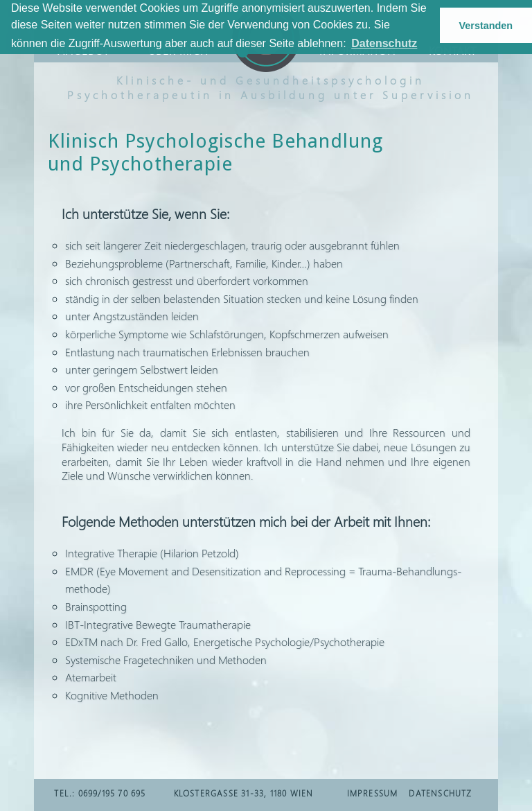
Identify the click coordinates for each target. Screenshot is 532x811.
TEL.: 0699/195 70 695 (100, 793)
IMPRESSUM (373, 793)
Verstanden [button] (486, 26)
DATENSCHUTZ (440, 793)
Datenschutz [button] (384, 43)
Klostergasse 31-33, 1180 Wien (244, 793)
